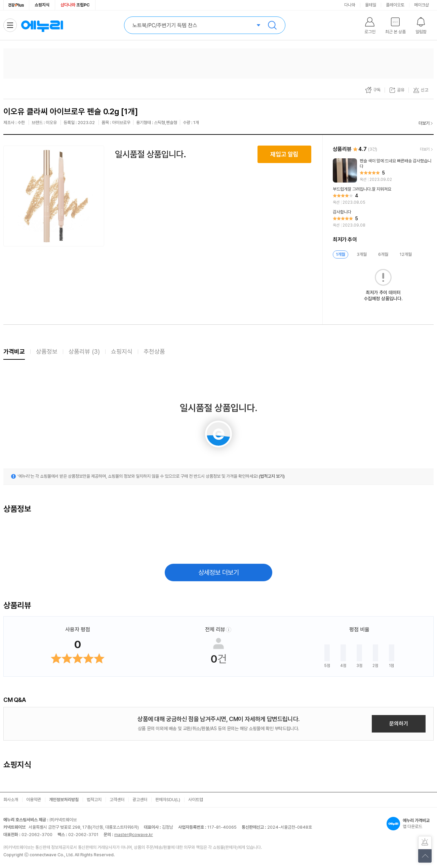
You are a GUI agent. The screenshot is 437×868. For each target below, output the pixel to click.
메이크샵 (422, 5)
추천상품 (154, 351)
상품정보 (47, 351)
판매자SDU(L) (168, 800)
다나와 (350, 5)
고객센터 (117, 800)
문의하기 (399, 724)
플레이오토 (395, 5)
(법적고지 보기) (272, 476)
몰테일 (371, 5)
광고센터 (140, 800)
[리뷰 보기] (383, 170)
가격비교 (14, 351)
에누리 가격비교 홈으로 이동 (42, 25)
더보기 (424, 123)
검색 (272, 25)
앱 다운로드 (410, 824)
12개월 (406, 254)
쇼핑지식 (42, 5)
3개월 (362, 254)
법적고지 (94, 800)
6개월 (383, 254)
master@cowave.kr (134, 835)
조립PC (75, 5)
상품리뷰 (84, 351)
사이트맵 (196, 800)
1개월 (341, 254)
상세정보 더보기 (219, 573)
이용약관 (34, 800)
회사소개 (11, 800)
